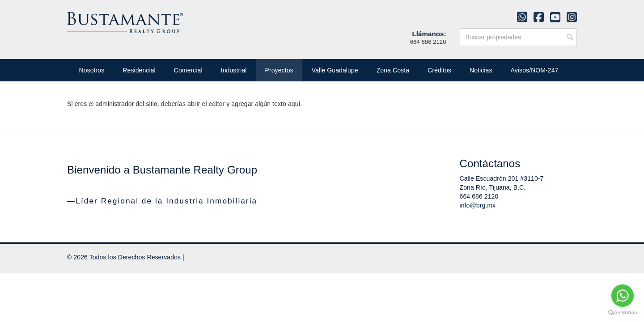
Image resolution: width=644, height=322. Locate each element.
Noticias (481, 70)
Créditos (439, 70)
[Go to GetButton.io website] (623, 313)
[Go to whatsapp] (623, 296)
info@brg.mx (478, 205)
